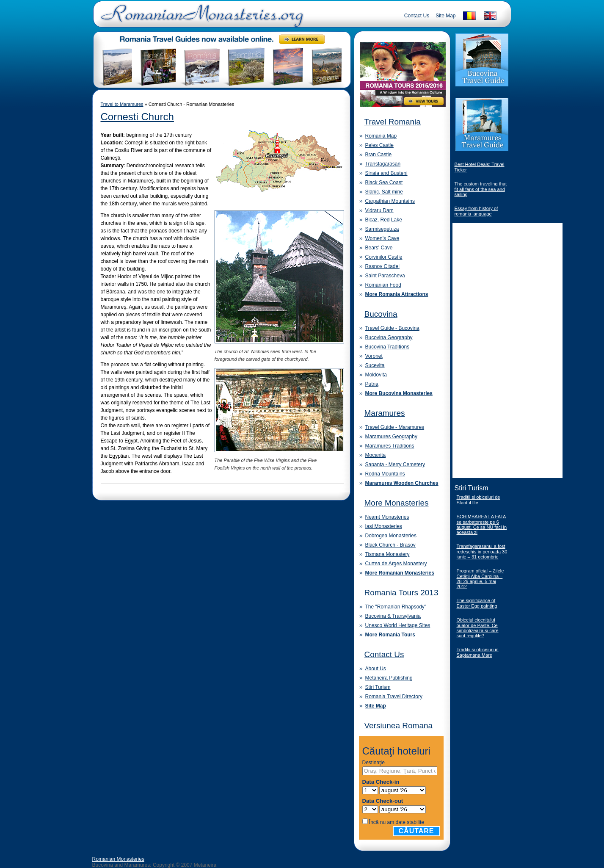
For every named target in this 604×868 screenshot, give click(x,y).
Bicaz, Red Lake (384, 220)
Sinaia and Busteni (386, 173)
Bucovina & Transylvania (393, 616)
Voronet (374, 356)
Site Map (445, 16)
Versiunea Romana (399, 726)
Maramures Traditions (390, 446)
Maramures (385, 413)
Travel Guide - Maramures (395, 427)
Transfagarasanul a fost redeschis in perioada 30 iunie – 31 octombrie (482, 551)
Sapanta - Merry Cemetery (395, 464)
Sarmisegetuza (382, 229)
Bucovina (381, 314)
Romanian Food (383, 285)
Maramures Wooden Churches (402, 483)
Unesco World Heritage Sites (398, 625)
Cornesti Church (137, 117)
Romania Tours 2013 (401, 593)
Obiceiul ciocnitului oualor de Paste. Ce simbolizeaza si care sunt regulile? (478, 628)
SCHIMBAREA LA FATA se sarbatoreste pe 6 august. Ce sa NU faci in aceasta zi (482, 524)
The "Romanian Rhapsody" (396, 607)
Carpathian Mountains (390, 201)
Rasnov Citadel (382, 266)
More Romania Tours (390, 635)
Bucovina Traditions (387, 347)
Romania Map (381, 136)
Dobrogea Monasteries (391, 536)
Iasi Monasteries (384, 526)
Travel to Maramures (122, 104)
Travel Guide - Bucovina (392, 328)
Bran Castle (379, 155)
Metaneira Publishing (389, 678)
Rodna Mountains (385, 474)
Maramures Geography (391, 437)
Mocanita (376, 455)
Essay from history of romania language (476, 211)
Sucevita (375, 365)
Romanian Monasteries (118, 859)
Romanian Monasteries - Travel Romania (200, 19)
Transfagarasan (383, 164)
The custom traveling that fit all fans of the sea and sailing (481, 189)
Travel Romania (393, 122)
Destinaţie (374, 763)
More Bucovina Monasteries (399, 393)
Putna (372, 384)
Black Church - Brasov (390, 545)
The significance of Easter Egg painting (477, 603)
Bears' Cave (379, 248)
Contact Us (417, 16)
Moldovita (376, 375)
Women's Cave (382, 238)
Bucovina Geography (389, 337)
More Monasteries (397, 503)
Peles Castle (379, 145)
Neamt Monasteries (387, 517)
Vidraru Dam (379, 210)
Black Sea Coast (384, 182)
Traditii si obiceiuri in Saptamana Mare (478, 652)
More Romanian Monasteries (400, 573)
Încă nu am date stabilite (397, 822)
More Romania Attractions (397, 294)
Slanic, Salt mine (384, 192)
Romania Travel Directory (394, 697)
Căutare (416, 831)
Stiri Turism (378, 687)
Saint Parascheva (385, 276)
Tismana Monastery (387, 554)
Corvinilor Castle (384, 257)
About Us (376, 669)
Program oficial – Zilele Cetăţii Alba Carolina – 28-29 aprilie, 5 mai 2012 (480, 579)
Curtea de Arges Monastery (396, 564)
